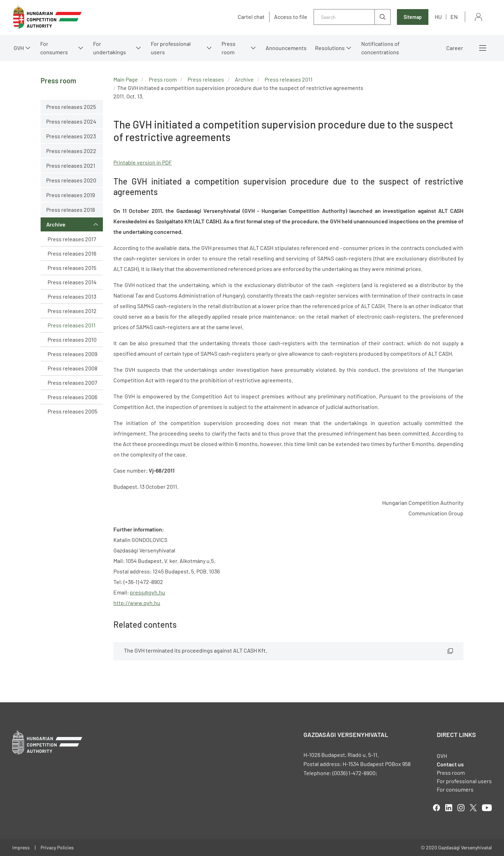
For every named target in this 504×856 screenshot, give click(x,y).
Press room (229, 48)
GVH (19, 48)
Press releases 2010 (72, 339)
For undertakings (110, 48)
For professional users (171, 48)
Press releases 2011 (72, 325)
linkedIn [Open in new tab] (449, 808)
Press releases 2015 (72, 268)
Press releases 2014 (72, 282)
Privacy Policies (57, 847)
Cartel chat (251, 17)
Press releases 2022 (71, 151)
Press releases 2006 (72, 397)
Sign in (478, 17)
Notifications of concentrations (380, 48)
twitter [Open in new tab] (473, 808)
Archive (56, 224)
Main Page (126, 79)
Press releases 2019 (71, 195)
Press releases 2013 (72, 296)
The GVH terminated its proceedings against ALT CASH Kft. (195, 650)
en (454, 17)
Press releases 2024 (71, 121)
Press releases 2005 (72, 411)
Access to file (291, 17)
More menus (483, 48)
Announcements (286, 48)
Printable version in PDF (143, 162)
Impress (21, 847)
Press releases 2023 (71, 136)
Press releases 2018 (71, 210)
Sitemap (413, 17)
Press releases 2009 (72, 354)
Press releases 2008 (72, 368)
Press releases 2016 (72, 253)
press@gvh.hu (148, 592)
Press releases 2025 (71, 107)
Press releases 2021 (71, 165)
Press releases (206, 79)
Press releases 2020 (71, 180)
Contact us (450, 764)
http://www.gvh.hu (137, 603)
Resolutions (330, 48)
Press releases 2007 (72, 382)
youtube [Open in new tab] (487, 808)
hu (438, 17)
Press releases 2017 (72, 239)
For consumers (54, 48)
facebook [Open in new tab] (436, 808)
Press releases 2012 (72, 311)
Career (455, 48)
